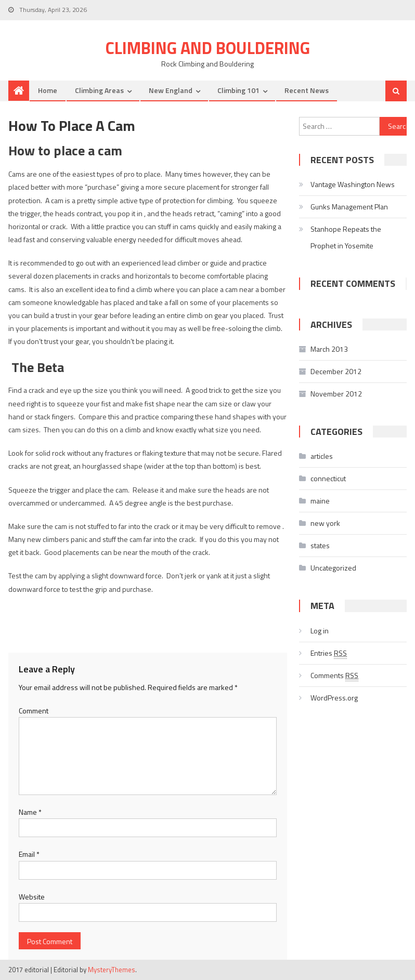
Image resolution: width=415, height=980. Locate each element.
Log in (320, 631)
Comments (334, 676)
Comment (34, 711)
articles (322, 456)
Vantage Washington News (353, 184)
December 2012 (336, 371)
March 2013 (329, 349)
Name (30, 812)
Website (32, 897)
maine (320, 501)
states (320, 545)
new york (325, 523)
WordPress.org (334, 698)
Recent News (307, 90)
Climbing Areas (99, 90)
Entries (329, 653)
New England (171, 90)
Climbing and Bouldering (208, 48)
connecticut (328, 478)
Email (29, 854)
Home (48, 90)
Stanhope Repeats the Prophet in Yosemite (346, 237)
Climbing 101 (238, 90)
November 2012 (336, 394)
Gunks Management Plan (349, 207)
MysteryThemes (112, 970)
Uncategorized (333, 568)
